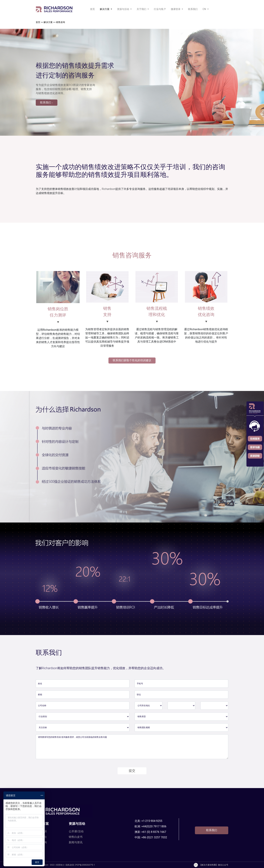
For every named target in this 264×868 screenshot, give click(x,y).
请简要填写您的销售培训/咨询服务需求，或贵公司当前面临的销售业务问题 (132, 747)
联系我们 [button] (47, 102)
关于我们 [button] (142, 9)
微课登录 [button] (176, 9)
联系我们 (193, 9)
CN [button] (205, 9)
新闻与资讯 (76, 842)
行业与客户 (160, 9)
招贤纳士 (60, 865)
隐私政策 (70, 865)
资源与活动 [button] (123, 9)
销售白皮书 (76, 837)
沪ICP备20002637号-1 (85, 865)
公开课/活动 (76, 831)
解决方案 (48, 22)
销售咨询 (60, 22)
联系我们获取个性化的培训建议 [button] (132, 360)
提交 (132, 771)
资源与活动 (77, 824)
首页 (93, 9)
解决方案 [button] (105, 9)
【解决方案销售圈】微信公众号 (211, 865)
